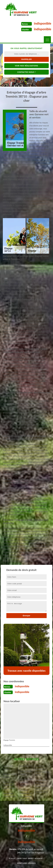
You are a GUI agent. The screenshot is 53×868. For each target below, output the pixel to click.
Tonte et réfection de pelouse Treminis (26, 782)
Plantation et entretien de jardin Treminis (9, 785)
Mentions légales (27, 863)
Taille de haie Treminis (8, 768)
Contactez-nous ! (26, 72)
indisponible (43, 23)
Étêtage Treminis (26, 766)
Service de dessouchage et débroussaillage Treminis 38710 (26, 795)
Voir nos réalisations (26, 66)
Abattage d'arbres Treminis (10, 776)
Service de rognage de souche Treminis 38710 (42, 771)
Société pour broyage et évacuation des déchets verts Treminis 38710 (42, 786)
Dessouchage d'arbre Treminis (9, 795)
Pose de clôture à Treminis (26, 773)
